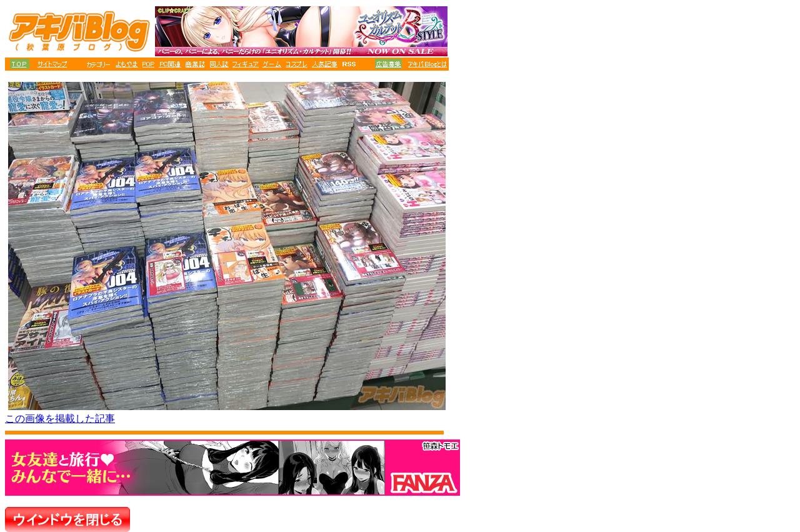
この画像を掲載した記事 (60, 419)
